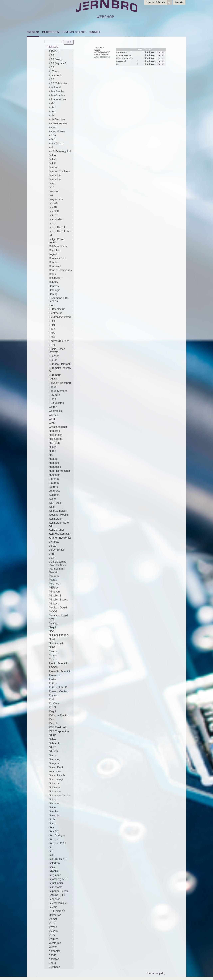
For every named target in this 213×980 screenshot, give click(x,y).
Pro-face (54, 703)
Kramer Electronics (60, 538)
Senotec (54, 811)
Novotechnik (56, 643)
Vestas (53, 927)
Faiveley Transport (60, 383)
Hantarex (54, 431)
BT (51, 235)
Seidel (53, 807)
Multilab (53, 624)
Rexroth (54, 723)
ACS (52, 67)
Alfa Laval (55, 87)
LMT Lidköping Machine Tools (58, 563)
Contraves (55, 266)
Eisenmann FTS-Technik (59, 300)
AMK (52, 103)
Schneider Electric (60, 795)
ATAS (52, 139)
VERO (53, 923)
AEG (52, 79)
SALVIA (53, 751)
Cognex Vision (57, 258)
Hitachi (53, 447)
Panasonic (55, 675)
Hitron (53, 451)
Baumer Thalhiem (59, 171)
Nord (52, 639)
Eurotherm (55, 375)
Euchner (54, 356)
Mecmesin (55, 584)
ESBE (53, 345)
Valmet (53, 919)
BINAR (53, 207)
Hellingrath (55, 439)
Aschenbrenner (58, 123)
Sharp (53, 823)
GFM (52, 419)
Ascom (53, 127)
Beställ (161, 53)
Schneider (55, 791)
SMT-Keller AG (58, 859)
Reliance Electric (59, 715)
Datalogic (54, 290)
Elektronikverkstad (60, 317)
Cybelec (54, 282)
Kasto (52, 499)
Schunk (53, 799)
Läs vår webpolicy (156, 974)
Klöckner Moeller (59, 515)
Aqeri (52, 111)
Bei (51, 195)
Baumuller (55, 175)
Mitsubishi (55, 596)
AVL (51, 147)
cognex (53, 254)
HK (51, 455)
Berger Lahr (56, 199)
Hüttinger (54, 475)
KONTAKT (95, 32)
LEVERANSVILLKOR (74, 32)
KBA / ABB (55, 503)
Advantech (55, 75)
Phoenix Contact (59, 691)
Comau (53, 262)
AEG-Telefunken (59, 83)
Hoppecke (55, 467)
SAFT (52, 747)
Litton (52, 558)
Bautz (52, 183)
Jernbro (106, 9)
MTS (52, 620)
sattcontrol (55, 771)
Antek (52, 107)
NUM (52, 647)
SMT (52, 855)
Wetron (53, 947)
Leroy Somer (57, 550)
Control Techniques (60, 270)
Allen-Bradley (57, 95)
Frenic (53, 399)
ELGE (53, 321)
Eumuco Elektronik (60, 364)
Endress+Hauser (59, 341)
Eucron (53, 360)
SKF (52, 851)
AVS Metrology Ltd (60, 151)
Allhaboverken (57, 99)
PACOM (54, 667)
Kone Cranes (57, 530)
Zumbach (54, 967)
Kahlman (54, 495)
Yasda (53, 955)
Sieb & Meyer (57, 835)
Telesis (53, 907)
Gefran (53, 407)
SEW (52, 819)
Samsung (55, 759)
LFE (51, 554)
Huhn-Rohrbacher (59, 471)
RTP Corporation (59, 731)
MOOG (53, 612)
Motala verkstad (58, 616)
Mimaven (54, 592)
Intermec (54, 483)
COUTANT (55, 278)
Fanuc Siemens (58, 391)
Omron (53, 655)
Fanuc (53, 387)
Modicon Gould (58, 608)
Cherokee (55, 250)
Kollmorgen (56, 519)
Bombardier (56, 219)
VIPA (52, 935)
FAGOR (54, 379)
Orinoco (54, 659)
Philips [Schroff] (58, 687)
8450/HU (54, 51)
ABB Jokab (55, 59)
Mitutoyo (54, 604)
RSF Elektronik (58, 727)
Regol (52, 711)
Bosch (53, 223)
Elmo (52, 329)
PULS (52, 707)
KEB (52, 507)
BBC (52, 187)
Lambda (54, 542)
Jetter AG (54, 491)
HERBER (54, 443)
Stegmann (55, 875)
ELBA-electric (57, 309)
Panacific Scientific (60, 671)
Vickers (53, 931)
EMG (52, 337)
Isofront (53, 487)
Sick (51, 827)
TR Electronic (57, 911)
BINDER (54, 211)
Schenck (54, 783)
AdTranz (54, 71)
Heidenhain (56, 435)
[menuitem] (33, 34)
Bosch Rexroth (58, 227)
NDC (52, 632)
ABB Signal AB (58, 63)
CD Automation (58, 246)
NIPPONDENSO (59, 636)
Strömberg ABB (58, 879)
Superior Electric (59, 891)
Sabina (53, 739)
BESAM (54, 203)
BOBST (53, 215)
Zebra (52, 963)
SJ (51, 847)
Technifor (54, 899)
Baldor (53, 155)
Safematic (55, 743)
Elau (52, 305)
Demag (53, 294)
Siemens (54, 839)
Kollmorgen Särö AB (59, 524)
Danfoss (54, 286)
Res (51, 719)
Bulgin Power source (57, 241)
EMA (52, 333)
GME (52, 423)
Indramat (54, 479)
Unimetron (55, 915)
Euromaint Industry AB (60, 369)
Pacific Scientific (59, 663)
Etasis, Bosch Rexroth (57, 350)
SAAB (53, 735)
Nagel (52, 628)
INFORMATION (51, 32)
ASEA (53, 135)
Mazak (53, 580)
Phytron (53, 695)
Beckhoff (54, 191)
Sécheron (55, 803)
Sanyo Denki (56, 767)
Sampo (53, 755)
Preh (52, 699)
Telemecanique (58, 903)
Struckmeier (56, 883)
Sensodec (55, 815)
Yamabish (55, 951)
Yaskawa (54, 959)
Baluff (52, 163)
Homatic (54, 463)
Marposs (54, 576)
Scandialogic (56, 779)
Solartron (54, 863)
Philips (53, 683)
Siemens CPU (57, 843)
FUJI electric (56, 403)
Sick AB (53, 831)
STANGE (54, 871)
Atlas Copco (56, 143)
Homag (53, 459)
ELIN (52, 325)
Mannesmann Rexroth (57, 570)
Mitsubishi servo (58, 600)
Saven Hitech (57, 775)
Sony (52, 867)
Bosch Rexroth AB (60, 231)
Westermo (55, 943)
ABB (52, 55)
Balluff (53, 159)
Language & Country (156, 2)
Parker (53, 679)
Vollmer (53, 939)
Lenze (53, 546)
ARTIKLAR (33, 32)
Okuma (53, 651)
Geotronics (55, 411)
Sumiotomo (56, 887)
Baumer (54, 167)
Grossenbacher (58, 427)
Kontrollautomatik (59, 534)
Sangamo (55, 763)
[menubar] (63, 35)
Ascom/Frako (57, 131)
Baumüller (55, 179)
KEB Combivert (58, 511)
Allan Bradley (57, 91)
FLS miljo (54, 395)
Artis (52, 115)
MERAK (54, 588)
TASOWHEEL (57, 895)
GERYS (54, 415)
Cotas (52, 274)
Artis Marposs (57, 119)
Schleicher (55, 787)
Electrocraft (56, 313)
